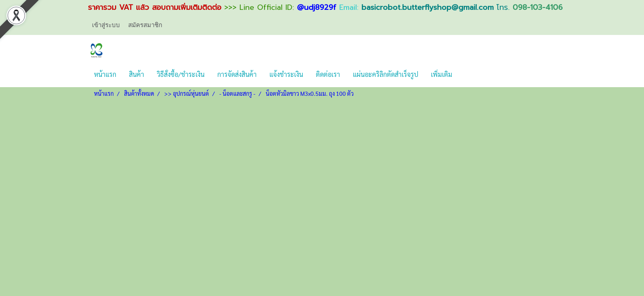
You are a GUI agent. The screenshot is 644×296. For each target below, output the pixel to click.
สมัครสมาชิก (145, 25)
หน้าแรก (105, 74)
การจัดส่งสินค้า (237, 74)
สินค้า (137, 74)
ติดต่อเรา (328, 74)
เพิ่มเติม (442, 74)
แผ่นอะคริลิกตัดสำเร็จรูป (385, 74)
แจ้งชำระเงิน (286, 74)
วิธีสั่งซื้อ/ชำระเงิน (181, 74)
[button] (466, 74)
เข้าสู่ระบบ (106, 25)
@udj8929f (317, 7)
